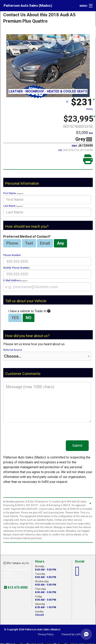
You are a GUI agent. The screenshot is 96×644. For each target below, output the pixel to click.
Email (45, 243)
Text (29, 243)
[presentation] (47, 200)
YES (15, 318)
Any (60, 243)
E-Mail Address (47, 285)
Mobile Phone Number (47, 273)
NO (29, 318)
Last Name (47, 211)
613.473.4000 (17, 587)
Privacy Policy (46, 634)
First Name (47, 198)
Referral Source (47, 355)
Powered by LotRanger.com (77, 634)
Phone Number (47, 260)
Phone (12, 243)
